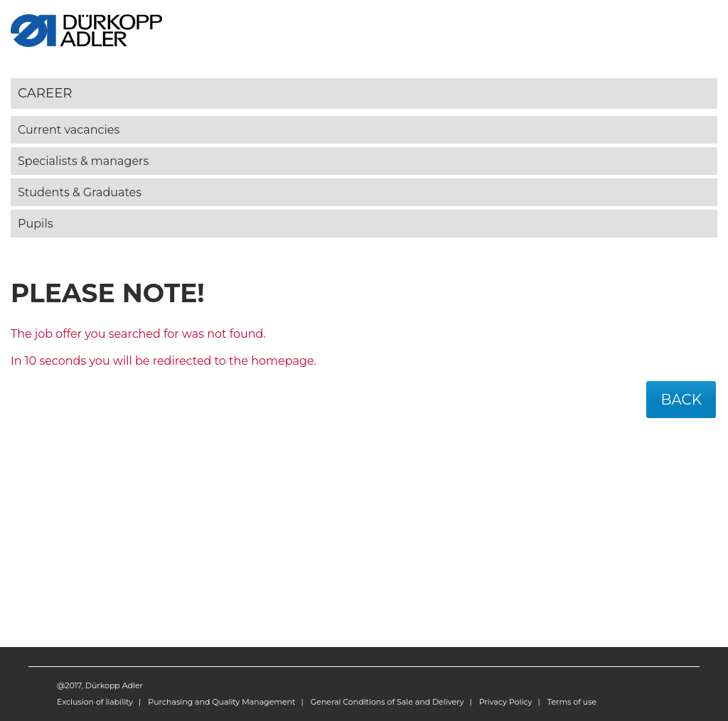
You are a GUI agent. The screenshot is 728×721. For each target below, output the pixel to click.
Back (681, 400)
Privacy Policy (506, 702)
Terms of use (572, 702)
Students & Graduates (80, 192)
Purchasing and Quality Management (221, 702)
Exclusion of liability (95, 702)
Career (45, 93)
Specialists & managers (83, 161)
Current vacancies (69, 130)
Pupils (36, 224)
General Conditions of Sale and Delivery (387, 702)
